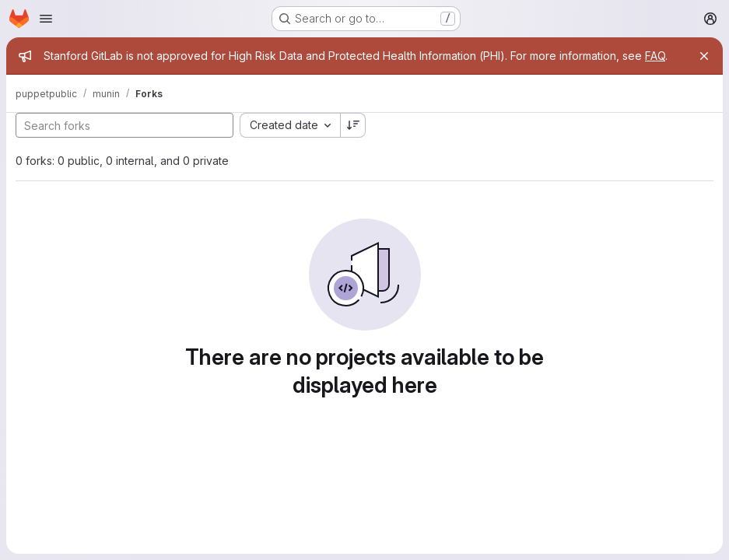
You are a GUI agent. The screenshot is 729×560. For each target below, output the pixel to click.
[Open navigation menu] (46, 19)
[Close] (704, 56)
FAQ (655, 56)
